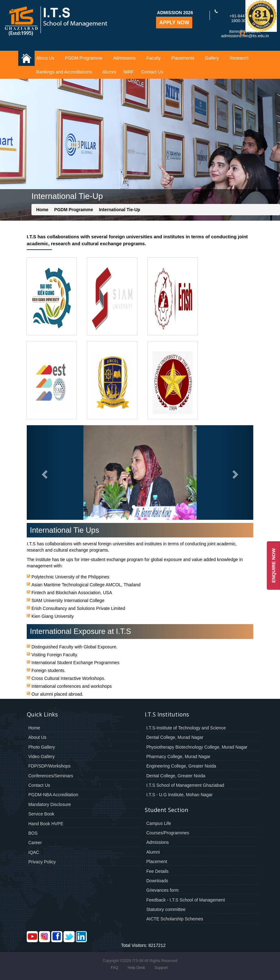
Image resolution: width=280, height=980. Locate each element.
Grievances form (162, 890)
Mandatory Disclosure (50, 804)
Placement (157, 861)
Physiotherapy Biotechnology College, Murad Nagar (197, 747)
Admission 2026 (175, 13)
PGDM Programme (84, 58)
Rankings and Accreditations (64, 72)
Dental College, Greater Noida (176, 776)
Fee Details (157, 871)
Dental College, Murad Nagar (175, 737)
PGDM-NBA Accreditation (53, 795)
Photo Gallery (42, 747)
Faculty (153, 58)
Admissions (125, 58)
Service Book (41, 814)
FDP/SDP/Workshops (49, 766)
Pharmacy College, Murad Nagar (178, 757)
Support (161, 968)
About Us (45, 58)
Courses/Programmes (168, 833)
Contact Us (152, 72)
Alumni (109, 72)
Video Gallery (42, 757)
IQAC (34, 852)
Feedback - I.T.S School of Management (186, 900)
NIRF (129, 72)
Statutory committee (166, 909)
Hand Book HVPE (46, 824)
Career (35, 843)
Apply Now (174, 23)
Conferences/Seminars (51, 776)
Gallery (212, 58)
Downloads (157, 881)
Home (42, 210)
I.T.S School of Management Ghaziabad (185, 785)
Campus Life (159, 823)
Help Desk (136, 968)
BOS (33, 833)
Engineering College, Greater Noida (181, 766)
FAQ (115, 968)
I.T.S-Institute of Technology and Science (186, 728)
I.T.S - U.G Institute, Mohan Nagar (179, 795)
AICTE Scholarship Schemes (175, 919)
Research (239, 58)
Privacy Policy (42, 862)
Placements (183, 58)
